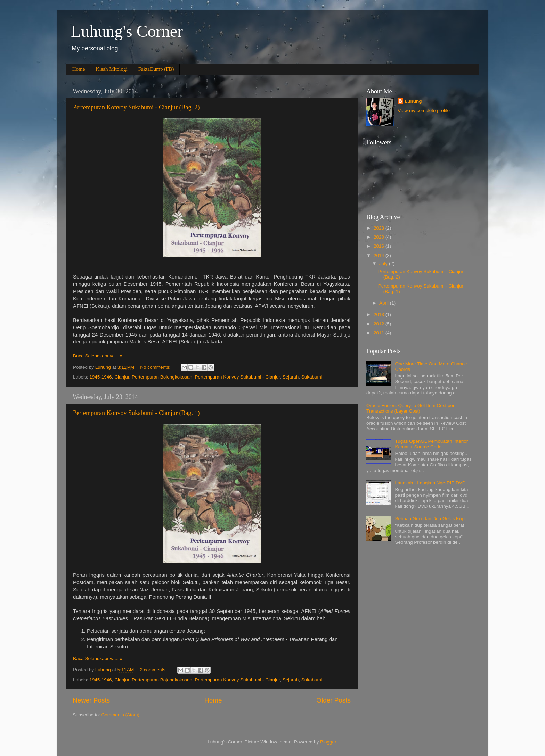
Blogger (328, 742)
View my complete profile (424, 111)
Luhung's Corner (127, 31)
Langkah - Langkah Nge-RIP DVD (430, 483)
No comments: (156, 367)
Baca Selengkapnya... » (98, 356)
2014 (380, 255)
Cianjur (122, 377)
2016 (380, 246)
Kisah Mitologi (111, 69)
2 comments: (154, 670)
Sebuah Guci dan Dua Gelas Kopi (430, 519)
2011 (380, 333)
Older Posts (333, 700)
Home (79, 69)
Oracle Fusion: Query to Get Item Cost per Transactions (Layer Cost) (410, 408)
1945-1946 (101, 377)
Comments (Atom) (121, 715)
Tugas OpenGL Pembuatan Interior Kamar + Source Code (431, 444)
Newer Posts (91, 700)
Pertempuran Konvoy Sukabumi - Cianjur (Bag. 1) (136, 413)
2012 (380, 324)
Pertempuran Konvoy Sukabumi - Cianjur (238, 377)
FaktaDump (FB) (156, 69)
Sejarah (291, 377)
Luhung (413, 101)
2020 (380, 237)
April (385, 303)
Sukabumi (312, 377)
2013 (380, 314)
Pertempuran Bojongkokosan (162, 377)
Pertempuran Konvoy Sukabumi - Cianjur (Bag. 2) (136, 107)
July (384, 263)
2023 (380, 228)
